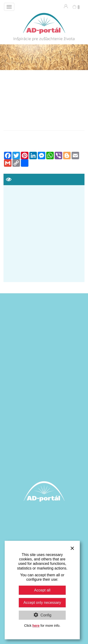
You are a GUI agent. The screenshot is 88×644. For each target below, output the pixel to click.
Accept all (42, 590)
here (36, 626)
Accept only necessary (42, 603)
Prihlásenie (66, 6)
